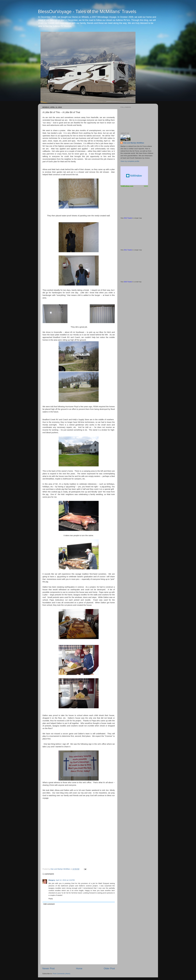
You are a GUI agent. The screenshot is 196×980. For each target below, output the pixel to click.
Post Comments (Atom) (61, 974)
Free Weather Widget (134, 176)
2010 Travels (128, 282)
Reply (51, 899)
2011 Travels (128, 250)
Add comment (49, 904)
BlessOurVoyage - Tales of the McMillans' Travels (87, 12)
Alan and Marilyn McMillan (134, 143)
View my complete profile (130, 161)
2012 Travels (128, 218)
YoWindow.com (127, 186)
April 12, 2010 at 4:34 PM (65, 880)
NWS (146, 186)
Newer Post (48, 968)
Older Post (109, 968)
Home (79, 968)
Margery (52, 880)
